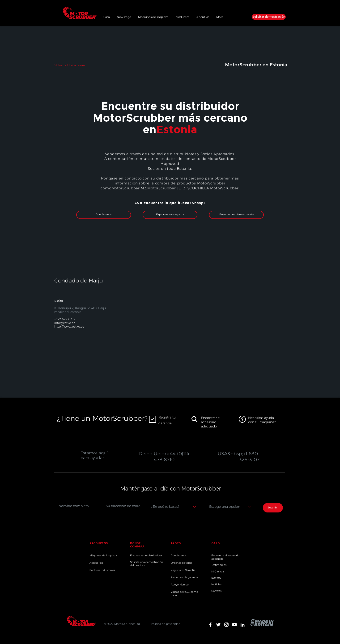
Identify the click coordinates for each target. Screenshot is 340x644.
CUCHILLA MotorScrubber (214, 188)
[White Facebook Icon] (210, 625)
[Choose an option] (231, 507)
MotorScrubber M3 (129, 188)
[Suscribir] (273, 508)
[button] (182, 16)
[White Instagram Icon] (226, 625)
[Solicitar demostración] (269, 17)
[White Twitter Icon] (218, 625)
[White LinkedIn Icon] (242, 625)
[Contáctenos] (104, 215)
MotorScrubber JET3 (166, 188)
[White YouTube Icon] (234, 625)
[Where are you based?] (176, 507)
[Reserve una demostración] (236, 215)
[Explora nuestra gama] (170, 215)
